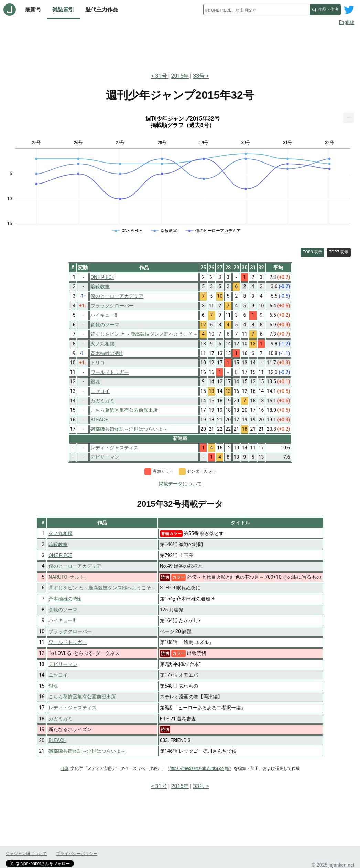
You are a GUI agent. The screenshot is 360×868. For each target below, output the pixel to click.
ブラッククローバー (70, 631)
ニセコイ (58, 675)
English (347, 22)
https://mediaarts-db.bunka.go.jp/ (200, 768)
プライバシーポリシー (77, 854)
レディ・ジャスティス (73, 708)
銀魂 (53, 686)
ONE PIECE (60, 555)
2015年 (180, 76)
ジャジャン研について (26, 854)
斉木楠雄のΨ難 (65, 599)
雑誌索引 (63, 9)
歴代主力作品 (102, 9)
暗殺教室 (58, 544)
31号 (162, 76)
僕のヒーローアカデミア (75, 566)
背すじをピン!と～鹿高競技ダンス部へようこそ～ (102, 588)
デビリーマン (63, 664)
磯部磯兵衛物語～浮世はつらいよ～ (87, 751)
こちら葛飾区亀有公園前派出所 (82, 697)
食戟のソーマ (63, 610)
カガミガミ (61, 719)
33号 (199, 76)
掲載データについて (180, 484)
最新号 (33, 9)
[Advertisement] (180, 48)
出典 (64, 768)
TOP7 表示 (339, 252)
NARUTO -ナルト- (67, 577)
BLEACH (57, 740)
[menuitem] (349, 118)
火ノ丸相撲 (61, 533)
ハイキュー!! (62, 620)
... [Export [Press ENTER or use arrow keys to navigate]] (349, 116)
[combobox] (257, 10)
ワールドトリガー (68, 642)
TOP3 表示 (312, 252)
